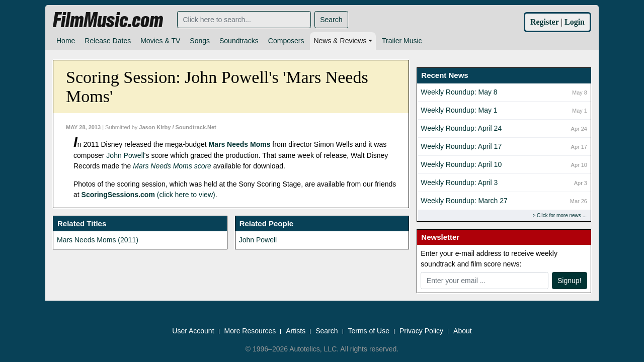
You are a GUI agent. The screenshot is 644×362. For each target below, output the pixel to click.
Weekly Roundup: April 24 (461, 128)
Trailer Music (402, 41)
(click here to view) (148, 195)
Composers (286, 41)
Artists (296, 331)
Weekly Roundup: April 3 (459, 183)
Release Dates (108, 41)
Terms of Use (369, 331)
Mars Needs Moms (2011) (98, 240)
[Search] (244, 20)
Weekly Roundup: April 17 (461, 146)
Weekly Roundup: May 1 (459, 110)
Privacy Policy (421, 331)
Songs (200, 41)
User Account (193, 331)
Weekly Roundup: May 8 (459, 92)
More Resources (250, 331)
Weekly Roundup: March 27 (464, 201)
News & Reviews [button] (340, 41)
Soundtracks (239, 41)
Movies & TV (160, 41)
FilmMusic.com (108, 20)
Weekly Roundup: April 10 (461, 164)
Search (331, 20)
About (463, 331)
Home (66, 41)
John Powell (125, 155)
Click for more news (559, 215)
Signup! (569, 281)
